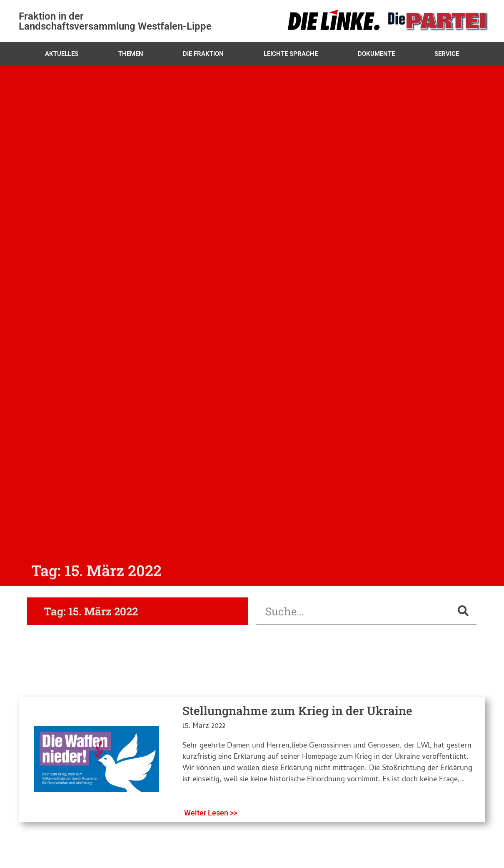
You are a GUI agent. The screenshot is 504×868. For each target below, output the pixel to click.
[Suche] (463, 611)
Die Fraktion (203, 54)
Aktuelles (62, 54)
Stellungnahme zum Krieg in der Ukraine (297, 711)
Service (447, 54)
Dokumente (376, 54)
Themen (131, 54)
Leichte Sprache (291, 54)
